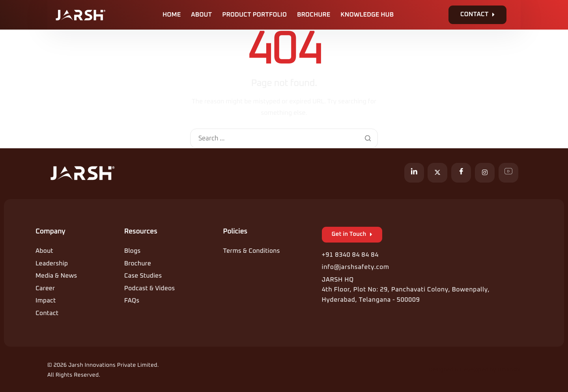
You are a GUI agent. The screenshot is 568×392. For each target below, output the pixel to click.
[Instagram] (485, 173)
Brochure (314, 15)
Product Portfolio (254, 15)
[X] (437, 173)
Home (172, 15)
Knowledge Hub (367, 15)
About (201, 15)
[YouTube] (508, 173)
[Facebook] (461, 173)
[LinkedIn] (414, 173)
